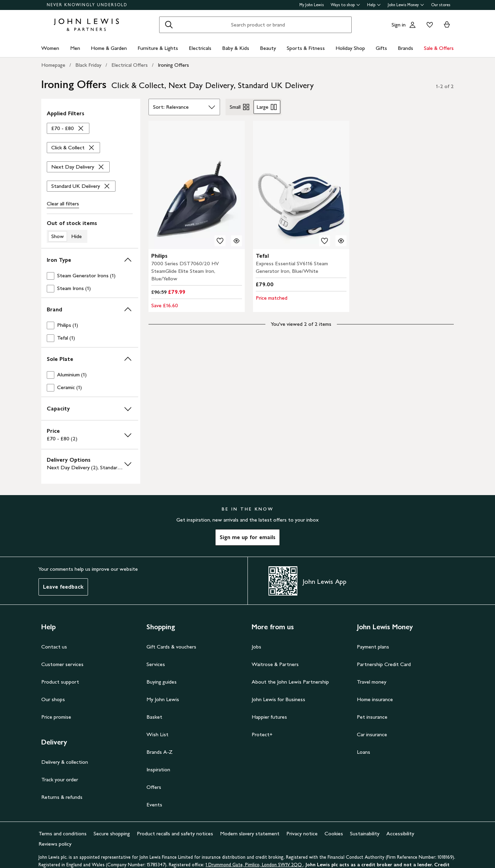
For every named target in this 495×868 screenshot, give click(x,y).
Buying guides (162, 682)
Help (374, 5)
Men (75, 48)
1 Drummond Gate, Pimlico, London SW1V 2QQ (254, 865)
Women (50, 48)
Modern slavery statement (250, 833)
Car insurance (372, 734)
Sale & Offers (439, 48)
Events (154, 805)
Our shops (53, 699)
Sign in (399, 25)
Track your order (60, 779)
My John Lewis (312, 5)
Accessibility (400, 833)
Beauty (268, 48)
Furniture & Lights (158, 48)
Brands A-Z (159, 752)
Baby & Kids (236, 48)
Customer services (62, 664)
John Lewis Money (406, 5)
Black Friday (88, 65)
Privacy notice (302, 833)
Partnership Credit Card (384, 664)
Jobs (256, 647)
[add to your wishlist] (220, 241)
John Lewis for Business (278, 699)
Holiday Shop (350, 48)
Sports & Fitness (306, 48)
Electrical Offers (130, 65)
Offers (154, 787)
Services (156, 664)
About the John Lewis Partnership (290, 682)
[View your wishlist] (428, 25)
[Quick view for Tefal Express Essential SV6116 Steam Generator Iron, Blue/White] (341, 241)
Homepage (53, 65)
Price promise (56, 717)
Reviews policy (55, 844)
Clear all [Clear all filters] (63, 204)
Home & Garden (109, 48)
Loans (364, 752)
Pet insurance (372, 717)
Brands (405, 48)
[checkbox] (90, 276)
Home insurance (375, 699)
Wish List (157, 734)
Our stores (441, 5)
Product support (60, 682)
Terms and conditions (63, 833)
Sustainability (365, 833)
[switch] (90, 231)
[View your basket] (447, 25)
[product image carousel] (197, 185)
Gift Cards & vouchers (171, 647)
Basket (154, 717)
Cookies (334, 833)
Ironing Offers (173, 65)
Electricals (200, 48)
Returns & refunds (62, 797)
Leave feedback (63, 587)
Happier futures (269, 717)
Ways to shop (345, 5)
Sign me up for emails (247, 537)
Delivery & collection (65, 762)
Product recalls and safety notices (175, 833)
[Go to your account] (412, 25)
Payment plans (373, 647)
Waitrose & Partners (275, 664)
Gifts (381, 48)
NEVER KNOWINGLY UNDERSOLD (87, 5)
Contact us (54, 647)
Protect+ (262, 734)
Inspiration (158, 769)
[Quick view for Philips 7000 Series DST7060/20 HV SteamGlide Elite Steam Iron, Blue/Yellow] (236, 241)
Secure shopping (112, 833)
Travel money (372, 682)
